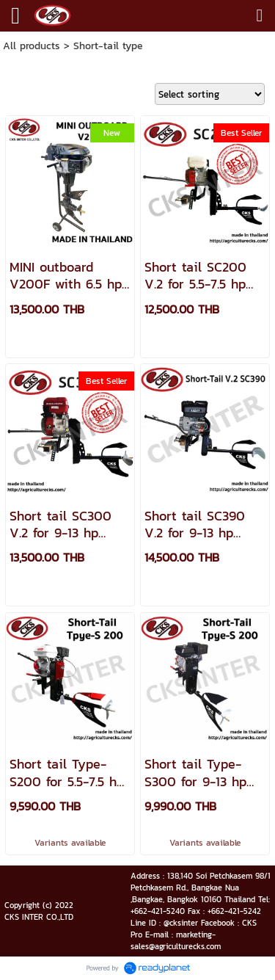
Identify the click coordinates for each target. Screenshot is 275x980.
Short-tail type (108, 46)
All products (32, 46)
